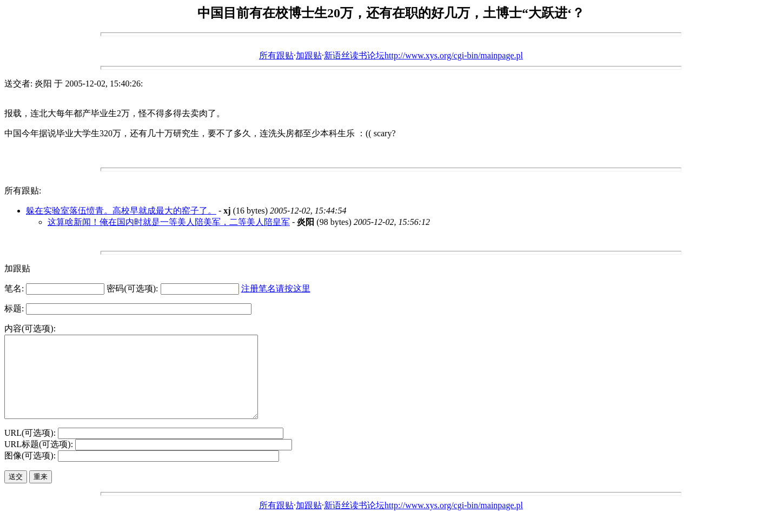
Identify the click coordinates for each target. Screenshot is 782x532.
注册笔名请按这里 (276, 288)
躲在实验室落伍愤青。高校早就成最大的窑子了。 (121, 211)
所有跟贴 (276, 55)
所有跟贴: (23, 191)
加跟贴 (309, 55)
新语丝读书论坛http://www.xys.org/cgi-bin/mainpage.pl (423, 55)
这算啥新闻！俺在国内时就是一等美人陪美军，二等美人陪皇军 (169, 222)
